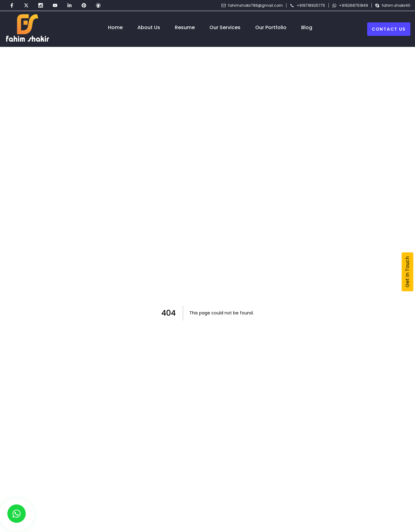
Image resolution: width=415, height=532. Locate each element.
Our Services (225, 27)
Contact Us (389, 29)
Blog (307, 27)
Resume (185, 27)
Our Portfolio (271, 27)
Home (115, 27)
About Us (149, 27)
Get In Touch (407, 272)
